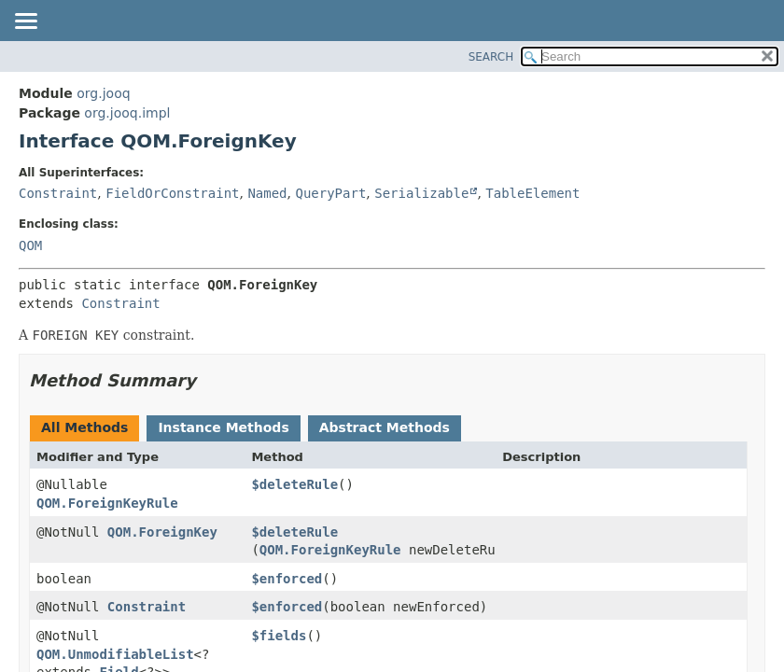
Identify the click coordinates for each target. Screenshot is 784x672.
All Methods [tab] (84, 427)
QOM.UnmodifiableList (115, 654)
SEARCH (491, 57)
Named (267, 193)
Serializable (421, 193)
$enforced (287, 579)
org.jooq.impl (127, 113)
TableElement (532, 193)
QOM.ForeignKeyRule (107, 503)
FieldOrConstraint (172, 193)
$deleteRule (294, 484)
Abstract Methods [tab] (385, 427)
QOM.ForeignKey (162, 532)
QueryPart (330, 193)
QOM (30, 245)
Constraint (58, 193)
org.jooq (103, 93)
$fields (279, 636)
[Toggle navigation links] (25, 22)
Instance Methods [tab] (223, 427)
